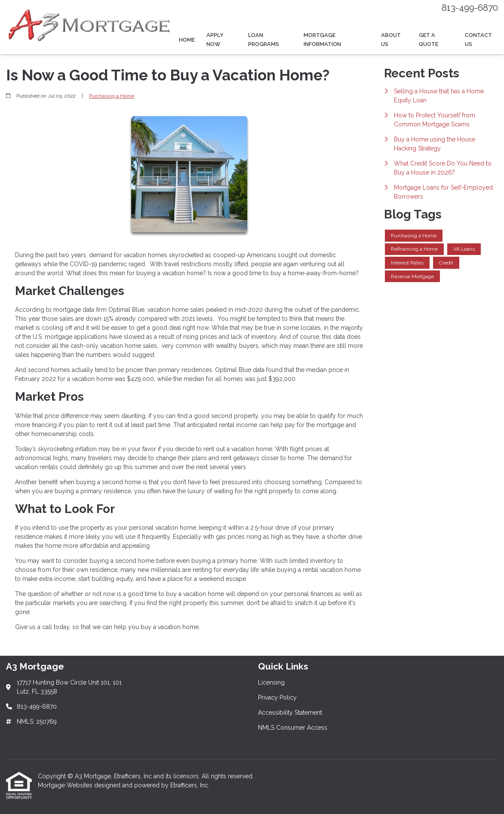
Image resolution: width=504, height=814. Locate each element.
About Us (391, 40)
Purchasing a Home (112, 96)
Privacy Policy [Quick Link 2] (277, 697)
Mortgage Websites (66, 785)
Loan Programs (264, 40)
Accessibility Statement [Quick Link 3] (290, 713)
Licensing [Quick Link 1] (271, 682)
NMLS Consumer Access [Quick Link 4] (293, 728)
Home (187, 40)
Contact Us (478, 40)
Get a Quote (429, 40)
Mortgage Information (322, 40)
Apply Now (215, 40)
